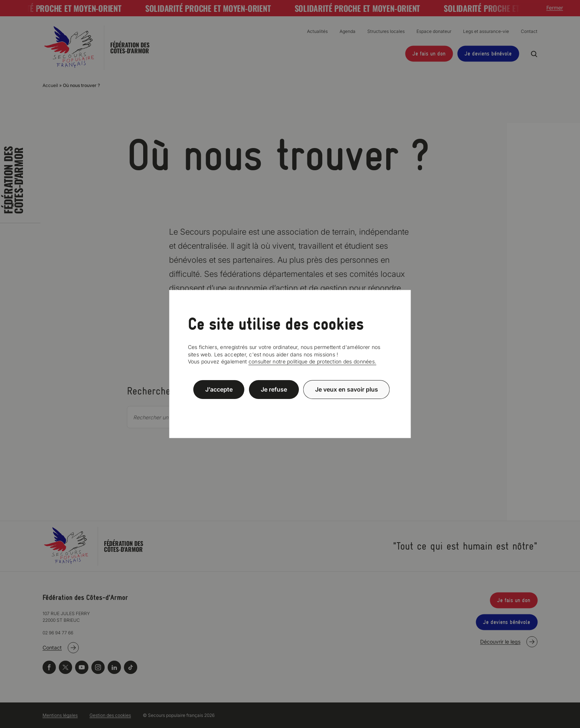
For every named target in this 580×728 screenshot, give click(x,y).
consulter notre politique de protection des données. (313, 361)
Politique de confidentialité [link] (290, 407)
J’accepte (219, 389)
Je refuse (274, 389)
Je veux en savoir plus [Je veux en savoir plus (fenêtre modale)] (347, 389)
